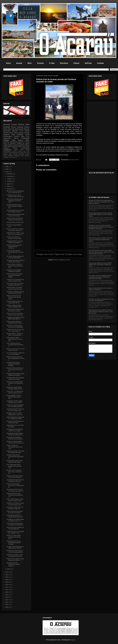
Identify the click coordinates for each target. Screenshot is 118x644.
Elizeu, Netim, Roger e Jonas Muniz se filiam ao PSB (15, 500)
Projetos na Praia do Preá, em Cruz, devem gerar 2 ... (15, 330)
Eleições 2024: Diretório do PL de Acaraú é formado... (15, 310)
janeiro (9, 569)
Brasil (5, 129)
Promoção (22, 154)
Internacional (14, 142)
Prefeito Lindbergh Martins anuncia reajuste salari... (14, 306)
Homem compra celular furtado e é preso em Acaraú (16, 215)
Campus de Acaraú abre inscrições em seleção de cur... (15, 495)
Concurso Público (17, 146)
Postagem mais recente (45, 254)
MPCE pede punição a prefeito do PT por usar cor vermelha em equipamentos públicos (100, 240)
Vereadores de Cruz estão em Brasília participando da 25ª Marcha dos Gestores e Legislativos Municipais (101, 227)
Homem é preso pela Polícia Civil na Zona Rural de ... (15, 477)
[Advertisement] (59, 234)
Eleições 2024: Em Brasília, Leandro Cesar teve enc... (15, 288)
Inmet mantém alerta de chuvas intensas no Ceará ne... (15, 252)
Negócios (7, 135)
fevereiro (10, 189)
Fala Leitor (26, 151)
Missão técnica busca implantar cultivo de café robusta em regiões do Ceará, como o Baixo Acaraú (101, 312)
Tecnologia (21, 153)
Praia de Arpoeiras (9, 143)
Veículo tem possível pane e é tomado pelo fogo (15, 422)
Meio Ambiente (17, 135)
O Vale (52, 63)
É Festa (26, 133)
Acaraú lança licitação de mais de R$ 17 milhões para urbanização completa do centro (100, 265)
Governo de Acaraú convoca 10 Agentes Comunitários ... (15, 524)
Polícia (76, 160)
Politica (14, 127)
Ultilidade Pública (23, 127)
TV (24, 142)
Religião (6, 140)
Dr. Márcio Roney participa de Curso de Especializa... (15, 257)
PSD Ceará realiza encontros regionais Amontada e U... (15, 284)
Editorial (6, 154)
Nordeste (6, 148)
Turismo (40, 63)
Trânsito (27, 145)
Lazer (16, 150)
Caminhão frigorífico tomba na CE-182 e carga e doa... (15, 410)
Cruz (21, 131)
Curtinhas (15, 154)
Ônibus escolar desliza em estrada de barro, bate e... (15, 322)
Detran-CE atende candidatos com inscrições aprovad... (15, 406)
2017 (7, 587)
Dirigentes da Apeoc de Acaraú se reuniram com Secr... (16, 452)
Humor (5, 156)
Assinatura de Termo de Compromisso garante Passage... (14, 543)
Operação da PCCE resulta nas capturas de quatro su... (15, 490)
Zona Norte (13, 133)
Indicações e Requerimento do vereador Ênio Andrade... (15, 292)
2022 (7, 575)
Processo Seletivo (17, 151)
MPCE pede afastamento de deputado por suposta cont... (15, 201)
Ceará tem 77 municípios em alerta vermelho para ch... (15, 392)
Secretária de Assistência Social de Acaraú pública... (15, 438)
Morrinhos (6, 142)
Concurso (16, 145)
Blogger (73, 640)
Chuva (27, 142)
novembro (10, 176)
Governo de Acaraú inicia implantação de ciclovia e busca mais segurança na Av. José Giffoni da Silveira (101, 202)
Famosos (6, 153)
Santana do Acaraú (23, 143)
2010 (7, 605)
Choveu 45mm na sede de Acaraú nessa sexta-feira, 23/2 (15, 266)
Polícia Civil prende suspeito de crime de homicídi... (15, 512)
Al (9, 157)
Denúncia (17, 156)
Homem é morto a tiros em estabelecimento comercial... (14, 247)
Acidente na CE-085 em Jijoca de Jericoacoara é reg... (15, 504)
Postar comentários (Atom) (62, 260)
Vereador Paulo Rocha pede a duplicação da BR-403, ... (15, 547)
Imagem (6, 145)
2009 (7, 607)
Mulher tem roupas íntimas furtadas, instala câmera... (15, 388)
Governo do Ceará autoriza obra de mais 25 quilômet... (15, 326)
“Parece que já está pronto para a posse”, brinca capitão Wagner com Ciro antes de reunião (101, 215)
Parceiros (64, 63)
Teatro (10, 154)
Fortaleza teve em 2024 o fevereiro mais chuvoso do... (16, 196)
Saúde (27, 131)
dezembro (10, 174)
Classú (76, 63)
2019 (7, 582)
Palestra (15, 148)
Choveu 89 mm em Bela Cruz (15, 222)
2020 (7, 580)
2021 (7, 577)
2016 (7, 590)
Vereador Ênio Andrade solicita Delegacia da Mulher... (15, 374)
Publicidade (25, 138)
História (27, 154)
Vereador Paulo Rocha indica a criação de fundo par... (16, 261)
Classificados (7, 151)
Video (13, 140)
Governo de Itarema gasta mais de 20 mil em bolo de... (16, 442)
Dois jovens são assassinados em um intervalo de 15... (15, 192)
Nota (22, 156)
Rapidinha (11, 156)
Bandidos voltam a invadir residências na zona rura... (15, 414)
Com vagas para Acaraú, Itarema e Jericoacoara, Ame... (14, 466)
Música (11, 145)
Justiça (21, 133)
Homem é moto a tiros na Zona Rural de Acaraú (16, 350)
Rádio (27, 140)
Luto (24, 146)
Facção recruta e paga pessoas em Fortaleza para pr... (15, 485)
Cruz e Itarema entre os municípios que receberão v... (15, 345)
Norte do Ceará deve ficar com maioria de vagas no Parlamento (101, 289)
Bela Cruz (25, 136)
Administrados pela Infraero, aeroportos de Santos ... (15, 461)
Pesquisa (22, 145)
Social (27, 135)
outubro (9, 179)
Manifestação (25, 148)
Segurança (7, 138)
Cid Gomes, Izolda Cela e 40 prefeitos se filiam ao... (15, 508)
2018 (7, 585)
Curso (28, 146)
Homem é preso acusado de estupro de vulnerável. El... (15, 219)
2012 (7, 600)
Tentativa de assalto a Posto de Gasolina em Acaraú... (15, 555)
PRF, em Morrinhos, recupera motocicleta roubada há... (15, 230)
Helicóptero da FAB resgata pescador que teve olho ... (15, 402)
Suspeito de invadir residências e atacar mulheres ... (13, 564)
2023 (7, 572)
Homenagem (8, 136)
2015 (7, 592)
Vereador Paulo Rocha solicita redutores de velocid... (15, 378)
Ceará (14, 124)
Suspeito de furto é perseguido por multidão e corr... (15, 532)
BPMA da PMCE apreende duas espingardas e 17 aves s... (16, 358)
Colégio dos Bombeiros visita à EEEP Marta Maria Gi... (16, 318)
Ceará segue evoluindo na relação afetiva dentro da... (15, 516)
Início (8, 63)
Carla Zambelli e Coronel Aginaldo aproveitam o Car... (14, 397)
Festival (11, 153)
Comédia (6, 157)
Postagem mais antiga (74, 254)
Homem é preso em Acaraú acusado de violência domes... (14, 275)
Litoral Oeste (7, 146)
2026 (7, 167)
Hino (30, 63)
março (9, 186)
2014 (7, 595)
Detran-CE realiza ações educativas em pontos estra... (14, 537)
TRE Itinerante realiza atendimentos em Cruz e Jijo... (14, 339)
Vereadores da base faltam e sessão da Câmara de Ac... (15, 434)
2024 (7, 172)
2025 (7, 169)
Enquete (27, 156)
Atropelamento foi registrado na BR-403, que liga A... (15, 430)
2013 (7, 597)
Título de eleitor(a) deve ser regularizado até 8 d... (15, 302)
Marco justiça (13, 157)
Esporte (27, 129)
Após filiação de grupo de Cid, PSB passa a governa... (15, 481)
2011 (7, 602)
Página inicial (60, 254)
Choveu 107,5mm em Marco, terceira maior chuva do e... (15, 314)
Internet (20, 142)
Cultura (20, 140)
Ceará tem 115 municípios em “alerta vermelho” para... (15, 280)
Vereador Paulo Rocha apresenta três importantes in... (15, 457)
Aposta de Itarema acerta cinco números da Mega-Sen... (15, 206)
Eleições (15, 131)
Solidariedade (7, 150)
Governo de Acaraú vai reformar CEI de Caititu (14, 238)
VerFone (88, 63)
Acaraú (19, 63)
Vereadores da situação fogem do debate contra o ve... (15, 520)
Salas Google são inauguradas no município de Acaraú (15, 418)
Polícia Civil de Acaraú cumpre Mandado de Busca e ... (15, 560)
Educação (7, 131)
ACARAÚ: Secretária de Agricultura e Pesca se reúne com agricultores (101, 300)
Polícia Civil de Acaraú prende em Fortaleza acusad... (15, 211)
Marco (16, 138)
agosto (9, 184)
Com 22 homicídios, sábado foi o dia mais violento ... (16, 354)
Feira (25, 153)
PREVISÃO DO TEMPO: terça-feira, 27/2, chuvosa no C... (16, 234)
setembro (10, 181)
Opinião (15, 153)
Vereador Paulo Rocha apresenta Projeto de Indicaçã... (13, 364)
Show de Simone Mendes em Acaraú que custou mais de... (15, 370)
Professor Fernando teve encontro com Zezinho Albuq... (14, 297)
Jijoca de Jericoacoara (16, 129)
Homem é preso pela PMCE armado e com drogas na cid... (15, 383)
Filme (28, 150)
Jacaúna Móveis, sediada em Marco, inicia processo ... (15, 334)
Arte (28, 153)
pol (17, 157)
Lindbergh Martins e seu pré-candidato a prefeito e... (15, 242)
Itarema (6, 133)
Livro (22, 150)
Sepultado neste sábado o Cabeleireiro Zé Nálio (14, 271)
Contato (100, 63)
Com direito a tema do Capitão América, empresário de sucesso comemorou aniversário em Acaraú (100, 277)
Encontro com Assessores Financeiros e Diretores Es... (14, 472)
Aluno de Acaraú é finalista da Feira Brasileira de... (15, 528)
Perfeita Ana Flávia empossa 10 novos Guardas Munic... (15, 551)
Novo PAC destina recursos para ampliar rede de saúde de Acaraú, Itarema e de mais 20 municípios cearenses (101, 252)
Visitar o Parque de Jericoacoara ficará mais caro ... (14, 447)
